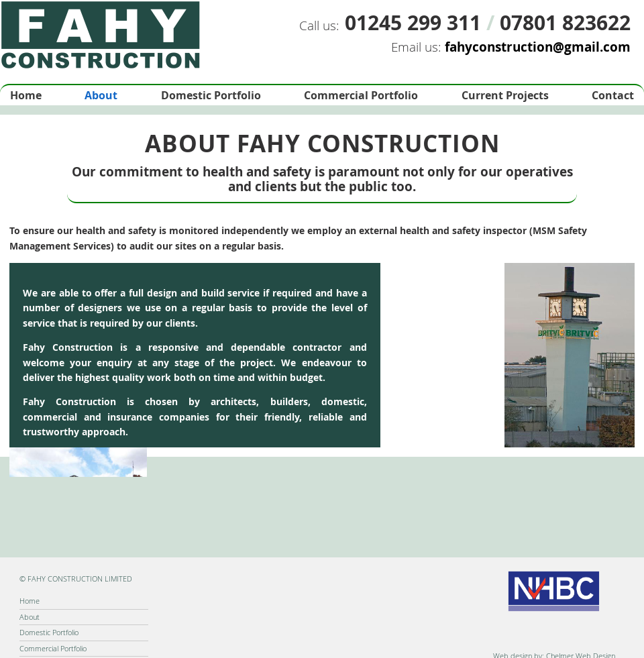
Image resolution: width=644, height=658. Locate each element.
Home (26, 95)
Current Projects (505, 95)
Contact (613, 95)
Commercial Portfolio (361, 95)
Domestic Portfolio (211, 95)
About (101, 95)
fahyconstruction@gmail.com (538, 47)
